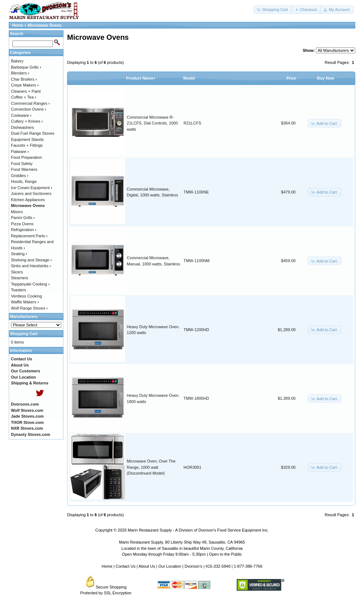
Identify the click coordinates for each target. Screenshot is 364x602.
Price (291, 78)
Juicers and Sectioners (31, 193)
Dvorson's (193, 566)
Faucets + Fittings (27, 145)
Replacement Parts (29, 236)
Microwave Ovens (45, 25)
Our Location (170, 566)
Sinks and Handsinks (31, 266)
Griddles (20, 176)
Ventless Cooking (26, 296)
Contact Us (125, 566)
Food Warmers (24, 169)
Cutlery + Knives (27, 121)
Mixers (17, 212)
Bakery (17, 61)
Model (189, 78)
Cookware (21, 115)
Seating (19, 254)
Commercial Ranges (30, 103)
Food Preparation (26, 157)
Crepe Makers (25, 85)
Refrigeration (24, 230)
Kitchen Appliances (28, 200)
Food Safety (22, 164)
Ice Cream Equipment (32, 188)
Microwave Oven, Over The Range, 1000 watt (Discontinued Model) (151, 467)
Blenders (20, 73)
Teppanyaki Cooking (30, 284)
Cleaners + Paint (26, 91)
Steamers (20, 278)
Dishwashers (22, 127)
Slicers (17, 272)
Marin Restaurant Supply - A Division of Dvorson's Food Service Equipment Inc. (198, 530)
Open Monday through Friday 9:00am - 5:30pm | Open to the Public (182, 554)
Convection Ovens (29, 109)
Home (18, 25)
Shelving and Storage (31, 260)
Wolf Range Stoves (29, 308)
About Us (147, 566)
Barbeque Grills (26, 67)
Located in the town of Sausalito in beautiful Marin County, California (182, 548)
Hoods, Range (24, 181)
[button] (273, 10)
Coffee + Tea (24, 97)
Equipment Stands (27, 139)
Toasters (19, 290)
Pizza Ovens (22, 224)
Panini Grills (23, 218)
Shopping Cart (24, 334)
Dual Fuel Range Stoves (33, 133)
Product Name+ (141, 78)
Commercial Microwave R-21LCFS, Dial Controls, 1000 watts (152, 123)
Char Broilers (24, 79)
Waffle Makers (25, 302)
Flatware (20, 152)
